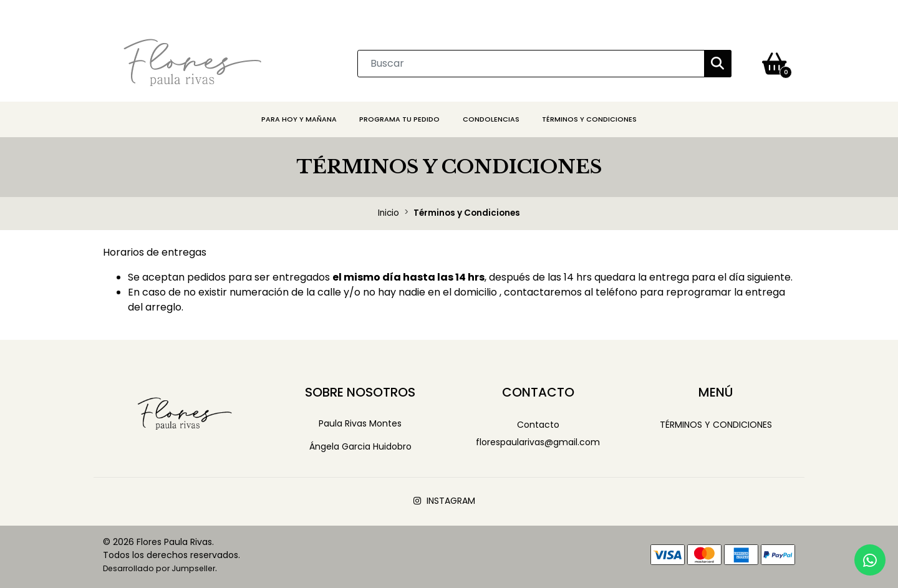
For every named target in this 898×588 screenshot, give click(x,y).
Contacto (538, 425)
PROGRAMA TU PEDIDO (399, 119)
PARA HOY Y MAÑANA (299, 119)
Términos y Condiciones (589, 119)
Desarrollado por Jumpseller (159, 568)
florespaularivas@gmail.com (538, 442)
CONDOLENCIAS (491, 119)
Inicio (389, 213)
